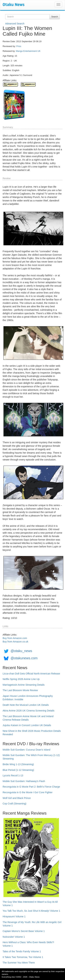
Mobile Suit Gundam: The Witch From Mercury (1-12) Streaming (31, 757)
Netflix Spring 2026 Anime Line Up (21, 679)
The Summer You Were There (19, 963)
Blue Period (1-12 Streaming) (18, 770)
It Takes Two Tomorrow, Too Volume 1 (23, 957)
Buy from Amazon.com (15, 638)
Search (55, 17)
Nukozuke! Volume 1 (14, 937)
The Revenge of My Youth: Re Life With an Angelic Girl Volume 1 (32, 924)
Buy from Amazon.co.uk (15, 642)
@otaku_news (21, 651)
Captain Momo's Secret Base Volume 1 (24, 931)
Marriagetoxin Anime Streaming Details (24, 685)
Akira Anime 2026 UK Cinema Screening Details (29, 711)
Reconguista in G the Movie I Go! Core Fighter (28, 792)
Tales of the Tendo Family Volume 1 (22, 951)
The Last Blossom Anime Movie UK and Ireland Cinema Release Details (28, 718)
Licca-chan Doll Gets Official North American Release (31, 674)
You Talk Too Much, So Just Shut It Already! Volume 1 (31, 911)
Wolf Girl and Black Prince (17, 798)
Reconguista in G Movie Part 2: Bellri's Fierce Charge (31, 787)
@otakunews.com (24, 658)
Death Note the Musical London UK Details (26, 705)
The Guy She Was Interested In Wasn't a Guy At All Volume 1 (30, 904)
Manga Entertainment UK (28, 51)
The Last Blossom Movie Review (20, 690)
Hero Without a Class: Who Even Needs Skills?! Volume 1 (28, 944)
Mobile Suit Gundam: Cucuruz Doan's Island (26, 750)
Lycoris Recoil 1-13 (13, 775)
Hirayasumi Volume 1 (14, 916)
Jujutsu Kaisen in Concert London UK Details (27, 725)
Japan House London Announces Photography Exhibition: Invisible (28, 698)
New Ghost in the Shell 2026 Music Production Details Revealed (32, 733)
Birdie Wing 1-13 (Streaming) (18, 764)
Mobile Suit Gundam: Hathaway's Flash (24, 781)
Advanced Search (15, 24)
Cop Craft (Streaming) (14, 804)
